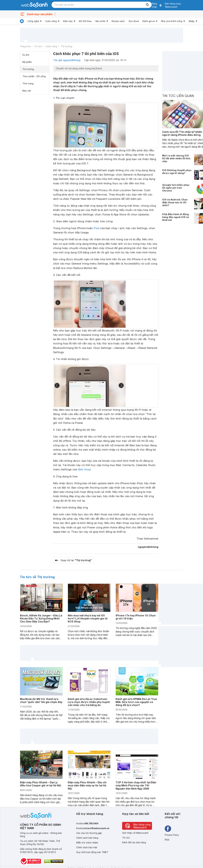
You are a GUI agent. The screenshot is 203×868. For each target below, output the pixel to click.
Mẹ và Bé (100, 21)
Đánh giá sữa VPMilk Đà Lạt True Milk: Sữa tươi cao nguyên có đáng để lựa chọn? (136, 702)
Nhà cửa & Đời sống (172, 21)
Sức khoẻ (134, 21)
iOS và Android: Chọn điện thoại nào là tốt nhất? (175, 202)
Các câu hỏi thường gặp (89, 833)
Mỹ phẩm (27, 62)
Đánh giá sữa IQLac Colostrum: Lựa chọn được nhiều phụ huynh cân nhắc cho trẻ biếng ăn (89, 702)
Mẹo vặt (27, 91)
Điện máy (68, 21)
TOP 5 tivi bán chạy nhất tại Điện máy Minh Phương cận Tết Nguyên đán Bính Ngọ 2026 (136, 785)
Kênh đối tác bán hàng (134, 842)
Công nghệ (33, 21)
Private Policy (172, 835)
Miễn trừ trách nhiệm (87, 843)
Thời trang (28, 84)
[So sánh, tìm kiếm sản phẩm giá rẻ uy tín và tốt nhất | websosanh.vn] (34, 5)
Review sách (118, 21)
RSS (167, 840)
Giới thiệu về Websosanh (135, 833)
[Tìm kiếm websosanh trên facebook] (168, 829)
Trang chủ (25, 46)
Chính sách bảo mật (87, 847)
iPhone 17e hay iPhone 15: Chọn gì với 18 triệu (136, 617)
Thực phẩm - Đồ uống (34, 76)
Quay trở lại (76, 560)
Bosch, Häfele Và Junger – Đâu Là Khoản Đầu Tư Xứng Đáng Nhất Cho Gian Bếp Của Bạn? (41, 618)
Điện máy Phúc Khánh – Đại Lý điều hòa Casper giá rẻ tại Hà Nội (41, 784)
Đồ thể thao (85, 21)
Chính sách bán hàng (87, 838)
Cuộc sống (51, 21)
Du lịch (26, 55)
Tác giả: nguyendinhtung (67, 60)
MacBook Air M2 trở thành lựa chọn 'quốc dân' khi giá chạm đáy (41, 700)
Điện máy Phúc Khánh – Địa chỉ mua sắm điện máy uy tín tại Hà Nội (87, 785)
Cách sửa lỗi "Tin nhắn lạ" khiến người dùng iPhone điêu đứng (182, 133)
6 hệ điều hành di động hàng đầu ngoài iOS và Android (175, 217)
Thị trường (66, 46)
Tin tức (38, 46)
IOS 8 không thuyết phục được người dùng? (177, 172)
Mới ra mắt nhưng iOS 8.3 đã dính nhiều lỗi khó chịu (176, 158)
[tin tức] (22, 21)
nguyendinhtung (148, 547)
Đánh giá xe (149, 21)
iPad (96, 228)
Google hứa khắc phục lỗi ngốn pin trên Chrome (176, 188)
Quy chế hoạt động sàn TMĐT (92, 852)
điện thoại (84, 469)
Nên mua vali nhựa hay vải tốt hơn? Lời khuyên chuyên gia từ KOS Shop (88, 618)
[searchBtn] (148, 5)
